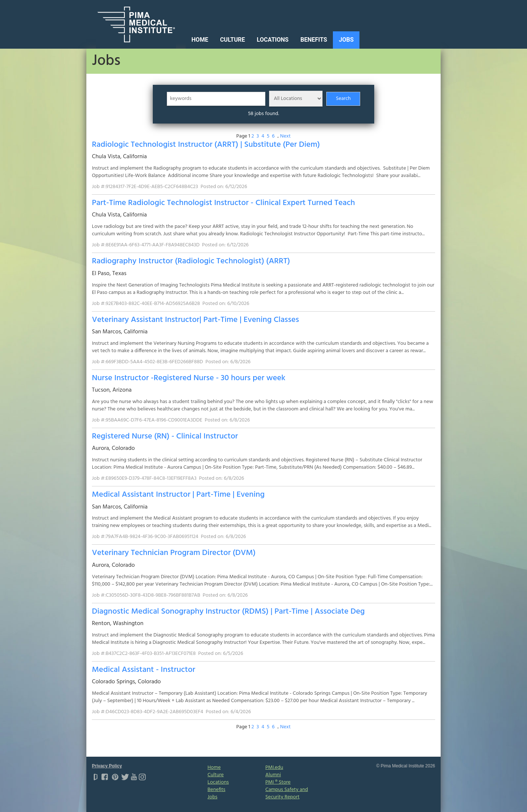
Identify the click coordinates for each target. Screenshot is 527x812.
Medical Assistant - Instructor (144, 670)
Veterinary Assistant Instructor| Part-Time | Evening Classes (195, 320)
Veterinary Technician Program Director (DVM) (174, 553)
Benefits (314, 40)
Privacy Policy (107, 766)
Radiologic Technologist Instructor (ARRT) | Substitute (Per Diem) (206, 145)
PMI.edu (274, 768)
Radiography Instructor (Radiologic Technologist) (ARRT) (191, 261)
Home (200, 40)
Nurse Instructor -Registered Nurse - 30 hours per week (189, 378)
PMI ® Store (278, 782)
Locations (273, 40)
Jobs (346, 40)
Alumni (273, 775)
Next (285, 136)
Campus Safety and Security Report (287, 793)
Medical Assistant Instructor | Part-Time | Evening (178, 495)
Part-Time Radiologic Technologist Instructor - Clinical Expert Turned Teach (223, 203)
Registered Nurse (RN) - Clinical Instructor (165, 436)
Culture (232, 40)
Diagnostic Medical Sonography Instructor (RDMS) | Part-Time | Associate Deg (228, 612)
